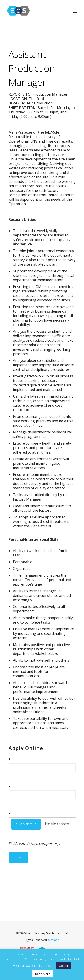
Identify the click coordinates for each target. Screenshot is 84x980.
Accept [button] (64, 966)
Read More (43, 974)
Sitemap (54, 940)
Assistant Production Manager (32, 68)
